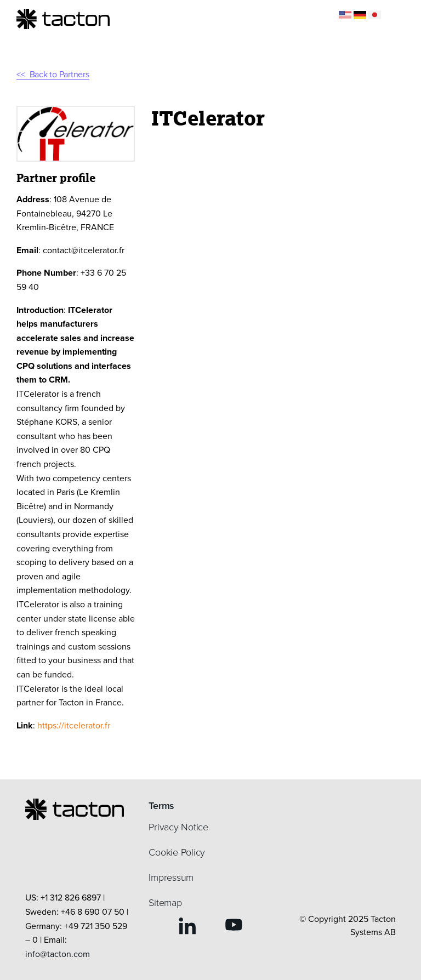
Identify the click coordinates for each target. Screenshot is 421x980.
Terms (161, 806)
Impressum (171, 878)
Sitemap (165, 903)
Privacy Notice (178, 827)
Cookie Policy (177, 852)
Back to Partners (59, 74)
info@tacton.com (58, 954)
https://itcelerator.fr (74, 725)
